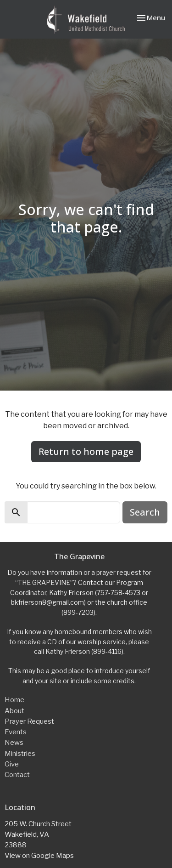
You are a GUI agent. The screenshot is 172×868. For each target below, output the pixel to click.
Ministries (20, 754)
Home (14, 700)
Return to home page (86, 451)
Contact (17, 775)
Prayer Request (29, 721)
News (14, 743)
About (14, 711)
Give (12, 764)
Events (16, 732)
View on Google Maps (39, 856)
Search (145, 512)
